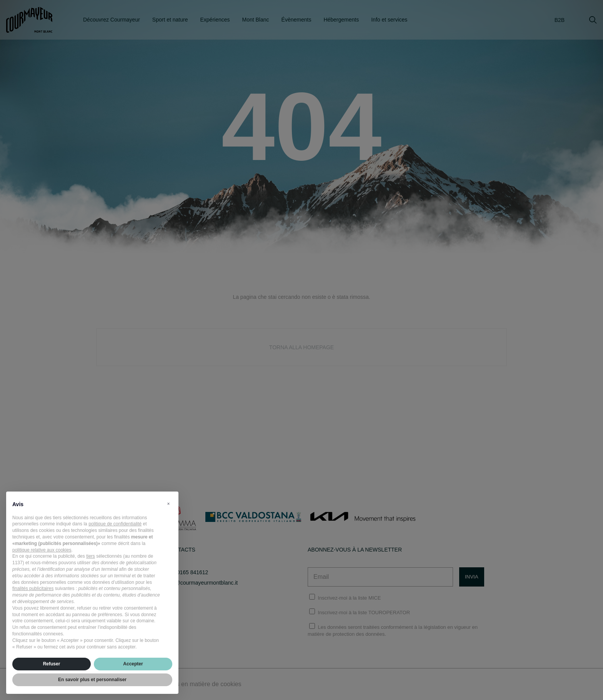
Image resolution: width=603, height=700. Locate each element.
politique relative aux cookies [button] (42, 550)
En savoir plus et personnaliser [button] (92, 680)
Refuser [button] (52, 664)
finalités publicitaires (33, 588)
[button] (168, 504)
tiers (91, 556)
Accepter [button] (133, 664)
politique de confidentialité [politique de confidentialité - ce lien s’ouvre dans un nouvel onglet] (115, 524)
